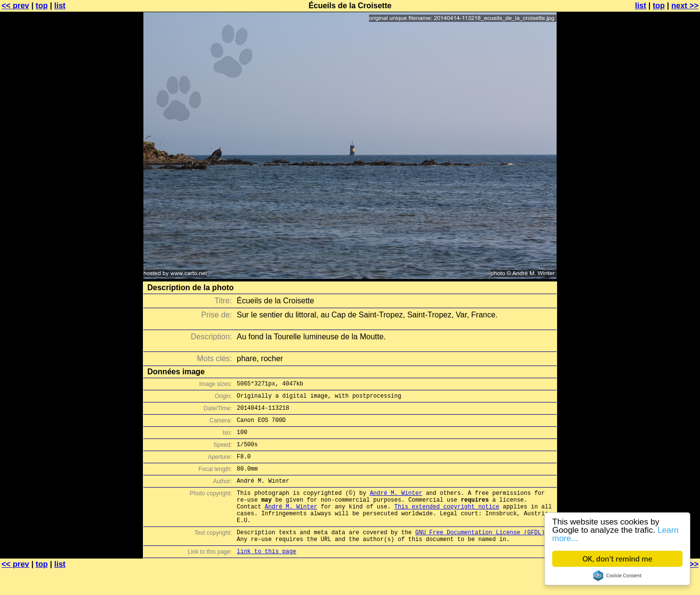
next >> (685, 6)
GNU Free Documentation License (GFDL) (480, 554)
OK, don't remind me (617, 559)
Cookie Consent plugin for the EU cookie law (617, 576)
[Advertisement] (661, 241)
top (42, 6)
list (60, 6)
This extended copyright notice (447, 524)
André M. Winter (396, 507)
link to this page (266, 576)
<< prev (15, 6)
